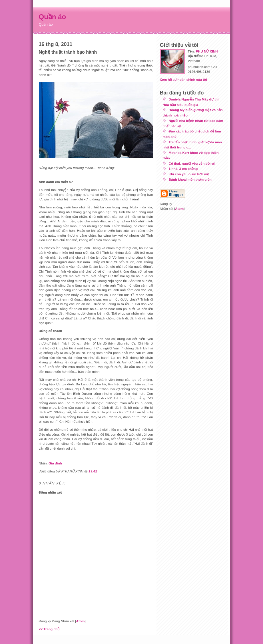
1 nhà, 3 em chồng (183, 169)
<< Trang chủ (49, 629)
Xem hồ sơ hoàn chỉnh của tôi (183, 80)
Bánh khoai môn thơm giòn (190, 179)
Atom (81, 621)
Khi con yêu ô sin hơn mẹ (189, 174)
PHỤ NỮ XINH (207, 51)
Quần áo (53, 17)
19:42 (93, 471)
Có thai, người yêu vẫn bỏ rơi (192, 163)
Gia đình (55, 463)
